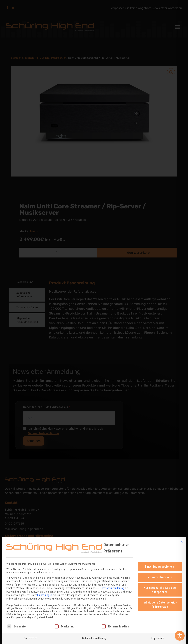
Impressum (158, 637)
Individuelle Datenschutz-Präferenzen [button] (160, 604)
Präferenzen (31, 637)
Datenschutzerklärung (112, 587)
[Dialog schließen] (182, 541)
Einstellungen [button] (45, 594)
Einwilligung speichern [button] (160, 566)
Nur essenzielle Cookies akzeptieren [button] (160, 589)
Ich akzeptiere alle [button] (160, 576)
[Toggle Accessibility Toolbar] (180, 636)
